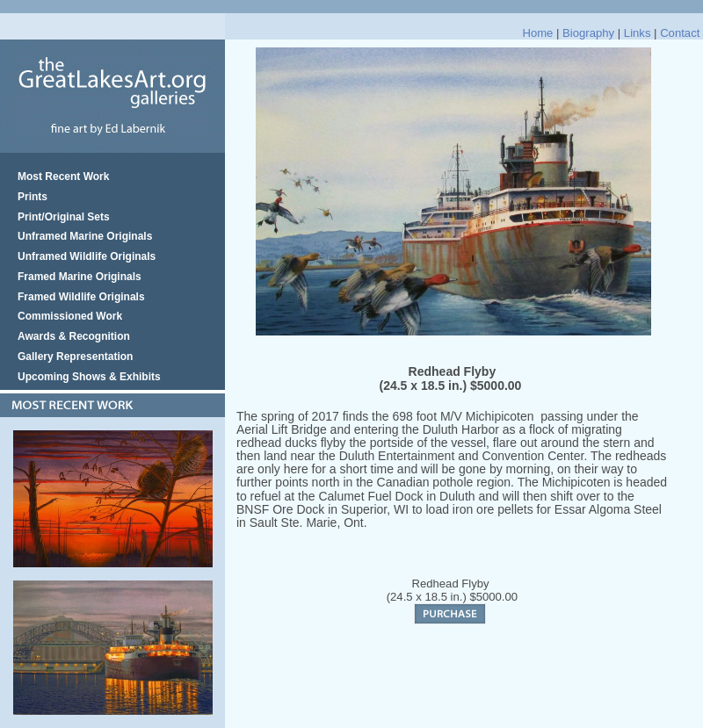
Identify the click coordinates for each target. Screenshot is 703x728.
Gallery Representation (75, 357)
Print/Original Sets (64, 217)
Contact (680, 33)
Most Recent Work (63, 177)
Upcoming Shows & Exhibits (89, 377)
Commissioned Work (70, 316)
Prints (33, 197)
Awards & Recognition (74, 336)
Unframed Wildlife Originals (87, 256)
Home (537, 33)
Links (638, 33)
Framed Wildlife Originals (81, 297)
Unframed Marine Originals (85, 236)
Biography (588, 33)
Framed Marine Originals (80, 277)
